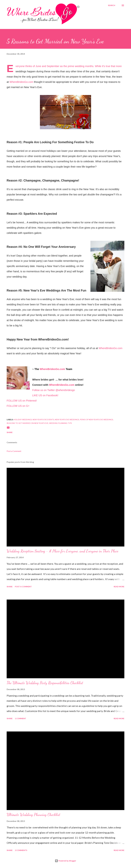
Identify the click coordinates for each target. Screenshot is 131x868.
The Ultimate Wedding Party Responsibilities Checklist (45, 683)
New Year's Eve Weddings (67, 420)
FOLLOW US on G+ (18, 406)
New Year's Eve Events (43, 420)
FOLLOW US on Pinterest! (22, 401)
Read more (119, 587)
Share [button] (10, 432)
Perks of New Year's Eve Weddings (97, 420)
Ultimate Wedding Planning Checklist (33, 815)
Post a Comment (14, 451)
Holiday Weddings (23, 420)
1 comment (20, 718)
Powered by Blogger (65, 861)
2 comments (21, 850)
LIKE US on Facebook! (45, 395)
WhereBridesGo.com (21, 82)
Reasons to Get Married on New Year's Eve (28, 423)
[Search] (112, 5)
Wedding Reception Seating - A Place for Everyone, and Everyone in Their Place (62, 551)
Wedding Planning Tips (61, 423)
